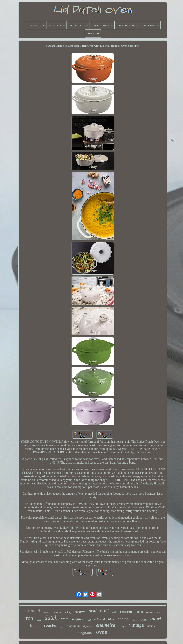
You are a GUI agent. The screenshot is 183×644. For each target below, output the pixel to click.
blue (111, 619)
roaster (50, 625)
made (114, 612)
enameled (106, 625)
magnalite (85, 633)
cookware (57, 612)
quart (156, 618)
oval (93, 611)
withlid (135, 620)
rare (62, 627)
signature (88, 626)
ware (65, 619)
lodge (39, 620)
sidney (68, 612)
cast (104, 610)
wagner (78, 619)
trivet (158, 613)
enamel (123, 619)
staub (46, 612)
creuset (33, 610)
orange (122, 626)
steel (89, 620)
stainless (80, 612)
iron (29, 618)
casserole (126, 612)
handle (151, 626)
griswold (99, 619)
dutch (51, 618)
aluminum (73, 626)
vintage (136, 625)
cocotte (150, 612)
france (35, 625)
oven (102, 632)
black (144, 620)
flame (139, 612)
